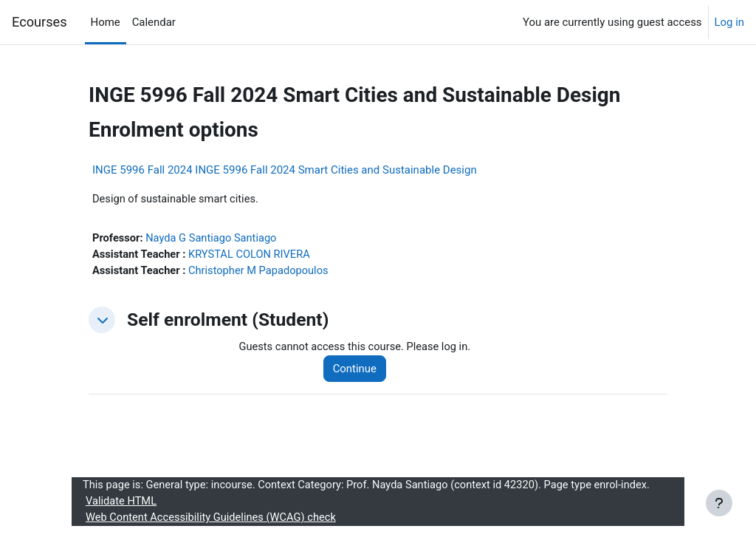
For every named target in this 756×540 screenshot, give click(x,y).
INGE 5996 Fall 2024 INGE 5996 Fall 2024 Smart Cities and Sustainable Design (285, 170)
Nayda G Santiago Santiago (214, 239)
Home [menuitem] (106, 22)
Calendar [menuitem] (154, 22)
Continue (357, 370)
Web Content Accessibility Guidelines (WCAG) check (213, 520)
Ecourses (39, 22)
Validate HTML (122, 504)
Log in (729, 22)
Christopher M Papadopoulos (262, 272)
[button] (102, 321)
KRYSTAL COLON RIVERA (252, 256)
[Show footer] (719, 503)
